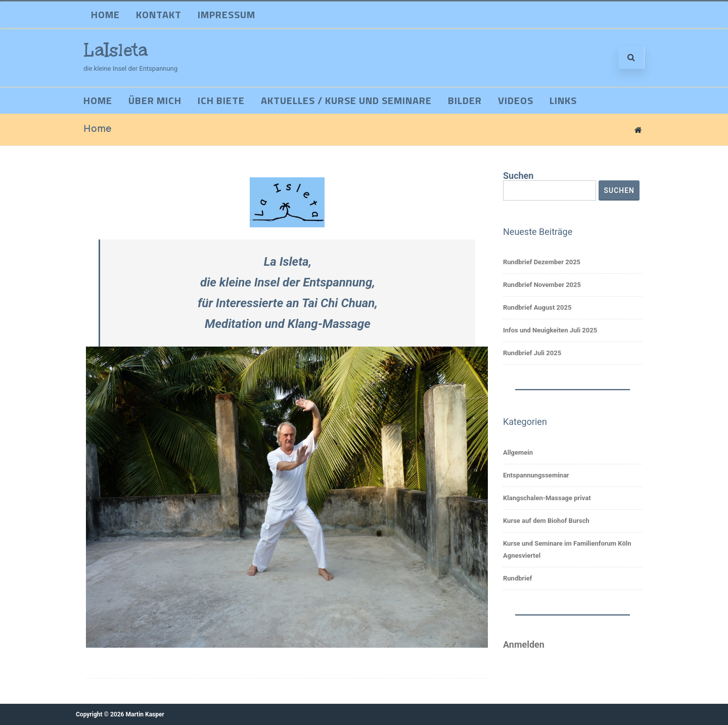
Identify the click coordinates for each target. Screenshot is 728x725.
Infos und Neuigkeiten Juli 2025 (550, 330)
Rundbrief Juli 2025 (532, 353)
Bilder (465, 100)
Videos (516, 100)
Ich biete (221, 100)
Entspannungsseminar (536, 475)
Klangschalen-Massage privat (547, 498)
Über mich (155, 100)
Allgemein (518, 452)
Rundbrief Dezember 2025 (542, 262)
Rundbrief (517, 578)
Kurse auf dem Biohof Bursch (546, 521)
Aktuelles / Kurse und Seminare (346, 100)
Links (563, 100)
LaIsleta (116, 50)
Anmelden (524, 644)
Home (105, 14)
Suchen (518, 176)
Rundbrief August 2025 (537, 307)
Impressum (226, 14)
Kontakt (159, 14)
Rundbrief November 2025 (542, 285)
